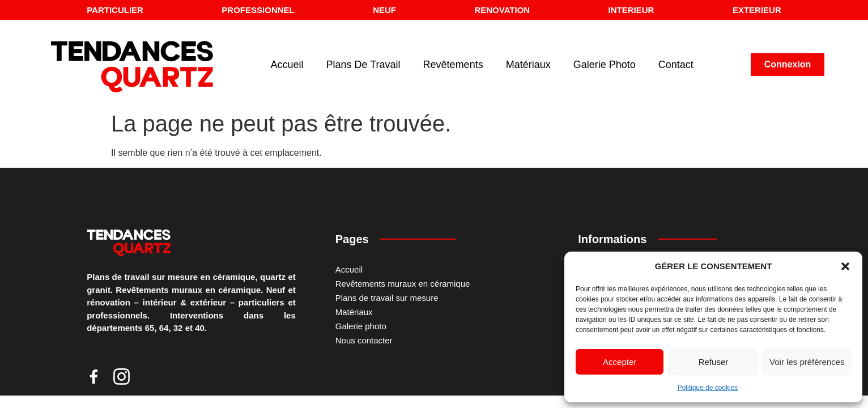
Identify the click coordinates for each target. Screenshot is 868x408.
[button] (845, 266)
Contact (676, 65)
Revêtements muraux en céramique (403, 284)
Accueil (287, 65)
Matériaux (528, 65)
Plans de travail (363, 65)
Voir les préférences (807, 362)
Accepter (620, 362)
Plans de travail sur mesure (387, 298)
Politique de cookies (708, 388)
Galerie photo (361, 326)
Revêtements (453, 65)
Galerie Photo (605, 65)
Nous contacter (364, 340)
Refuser (714, 362)
